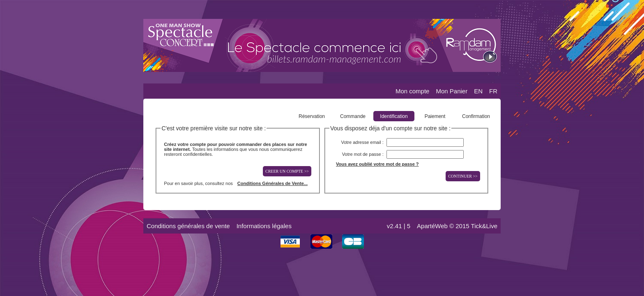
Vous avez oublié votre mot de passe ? (377, 164)
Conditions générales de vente (188, 226)
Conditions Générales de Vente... (273, 183)
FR (493, 91)
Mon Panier (452, 91)
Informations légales (264, 226)
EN (478, 91)
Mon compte (413, 91)
